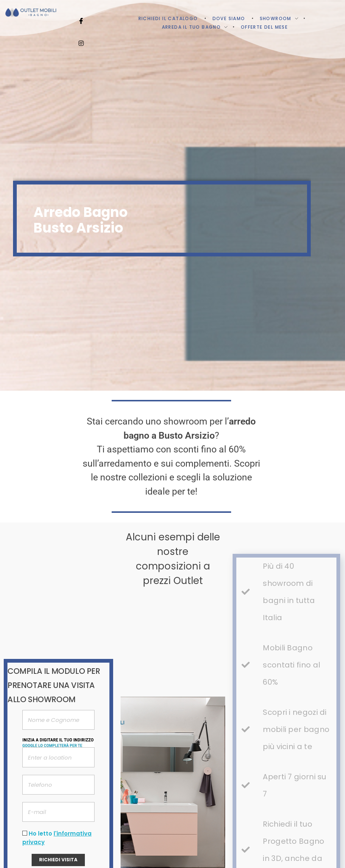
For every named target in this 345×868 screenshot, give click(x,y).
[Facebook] (81, 11)
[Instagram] (81, 33)
